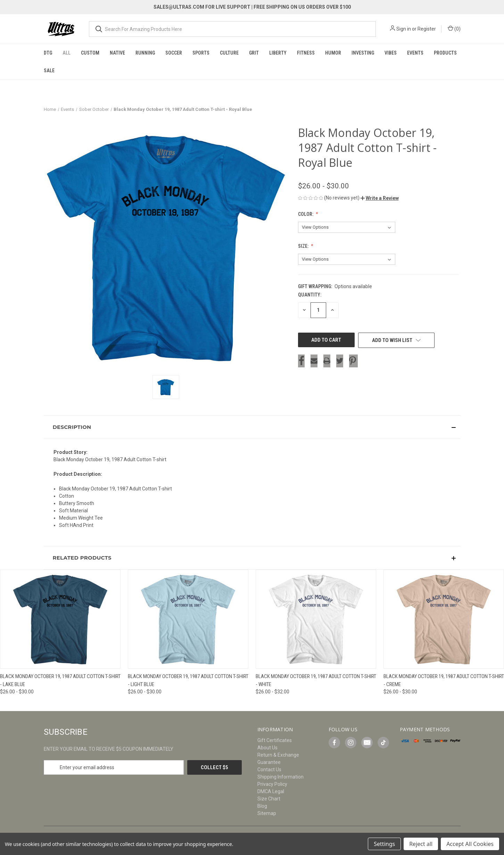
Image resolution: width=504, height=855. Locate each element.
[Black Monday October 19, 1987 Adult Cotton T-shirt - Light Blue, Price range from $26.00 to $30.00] (188, 619)
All (67, 53)
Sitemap (267, 813)
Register (427, 29)
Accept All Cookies (470, 844)
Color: (306, 214)
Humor (333, 53)
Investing (363, 53)
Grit (254, 53)
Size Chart (269, 799)
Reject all (421, 844)
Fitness (306, 53)
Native (117, 53)
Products (445, 53)
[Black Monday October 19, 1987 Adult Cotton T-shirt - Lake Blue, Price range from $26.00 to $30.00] (60, 619)
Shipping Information (280, 777)
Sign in (404, 29)
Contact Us (269, 769)
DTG (48, 53)
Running (145, 53)
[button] (380, 198)
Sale (49, 71)
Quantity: (310, 295)
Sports (201, 53)
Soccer (174, 53)
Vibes (391, 53)
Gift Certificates (275, 740)
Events (415, 53)
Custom (90, 53)
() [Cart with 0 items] (454, 28)
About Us (267, 748)
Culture (229, 53)
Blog (262, 806)
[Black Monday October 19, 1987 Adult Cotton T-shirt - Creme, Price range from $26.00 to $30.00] (444, 619)
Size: (304, 246)
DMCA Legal (271, 791)
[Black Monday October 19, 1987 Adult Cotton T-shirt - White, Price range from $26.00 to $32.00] (316, 619)
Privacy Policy (272, 784)
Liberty (278, 53)
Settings (384, 844)
